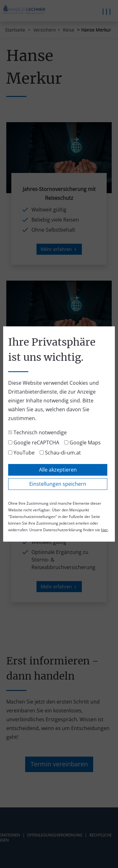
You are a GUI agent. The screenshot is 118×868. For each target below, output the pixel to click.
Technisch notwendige (37, 432)
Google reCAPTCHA (34, 443)
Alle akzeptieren (58, 470)
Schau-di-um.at (60, 453)
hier (104, 530)
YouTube (21, 453)
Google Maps (82, 443)
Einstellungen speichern (58, 484)
